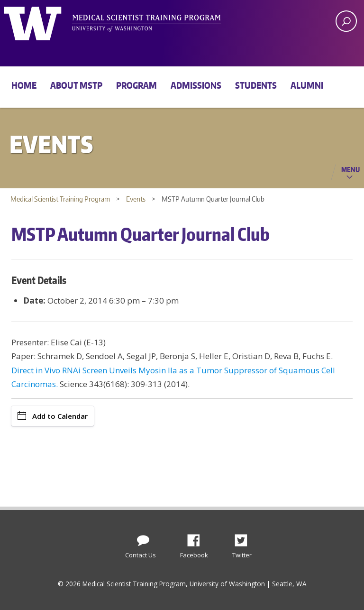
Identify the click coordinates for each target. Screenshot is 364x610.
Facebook (197, 538)
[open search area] (346, 21)
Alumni (307, 85)
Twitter (245, 538)
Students (256, 85)
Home (24, 85)
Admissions (196, 85)
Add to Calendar (53, 416)
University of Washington (43, 21)
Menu (350, 169)
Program (136, 85)
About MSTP (76, 85)
